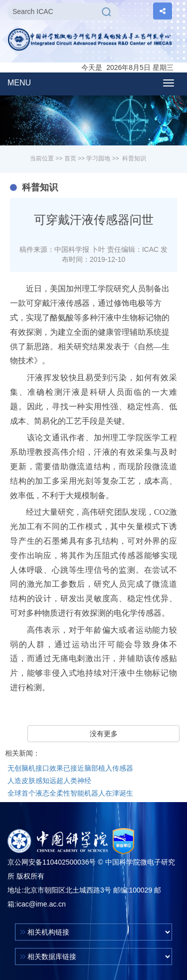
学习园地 (98, 158)
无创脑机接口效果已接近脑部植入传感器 (70, 768)
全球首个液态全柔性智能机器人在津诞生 (70, 793)
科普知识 (134, 158)
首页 (70, 158)
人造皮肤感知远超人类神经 (49, 781)
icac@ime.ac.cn (41, 904)
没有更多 (104, 734)
